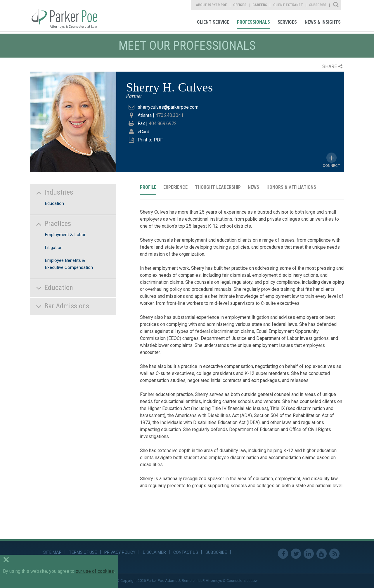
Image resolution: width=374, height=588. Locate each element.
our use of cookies (95, 571)
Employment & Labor (65, 235)
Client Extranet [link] (288, 5)
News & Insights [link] (323, 22)
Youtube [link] (322, 554)
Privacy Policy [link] (120, 552)
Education (54, 203)
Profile (148, 187)
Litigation (54, 248)
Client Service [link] (213, 22)
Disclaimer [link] (154, 552)
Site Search (336, 5)
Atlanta (145, 115)
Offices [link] (240, 5)
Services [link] (287, 22)
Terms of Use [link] (83, 552)
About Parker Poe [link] (212, 5)
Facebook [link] (283, 554)
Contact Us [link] (186, 552)
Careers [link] (260, 5)
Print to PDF (150, 140)
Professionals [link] (253, 22)
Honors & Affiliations (291, 187)
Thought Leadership (218, 187)
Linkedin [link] (309, 554)
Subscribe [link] (318, 5)
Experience (175, 187)
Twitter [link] (296, 554)
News (253, 187)
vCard (143, 132)
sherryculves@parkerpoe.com (168, 107)
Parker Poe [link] (68, 15)
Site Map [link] (52, 552)
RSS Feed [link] (334, 554)
